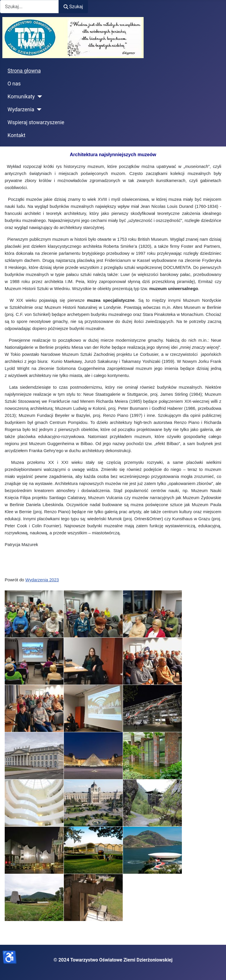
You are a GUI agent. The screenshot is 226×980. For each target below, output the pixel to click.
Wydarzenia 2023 (42, 580)
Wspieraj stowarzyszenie (36, 122)
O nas (14, 84)
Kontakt (17, 135)
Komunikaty (21, 97)
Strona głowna (24, 71)
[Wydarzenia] (38, 110)
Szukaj (73, 7)
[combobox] (29, 7)
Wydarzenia (21, 110)
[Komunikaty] (38, 97)
